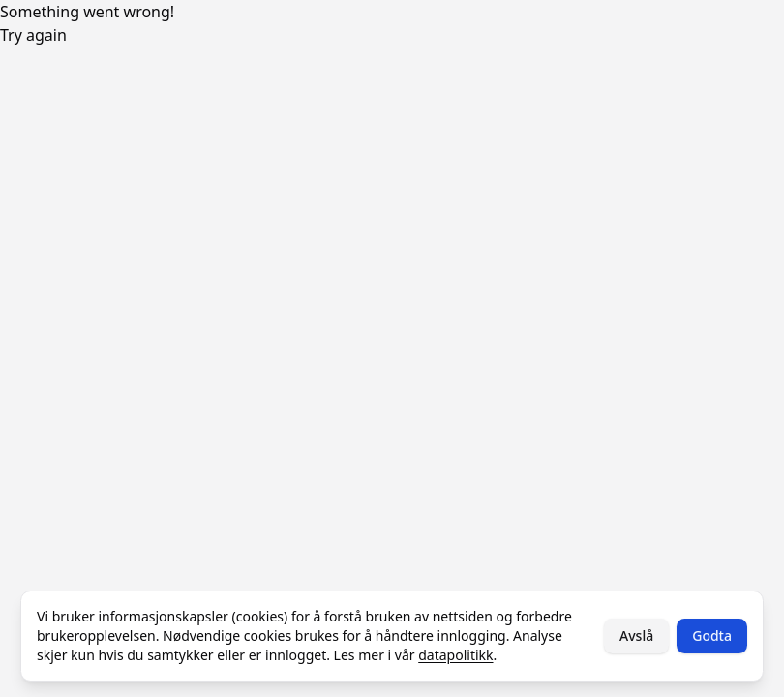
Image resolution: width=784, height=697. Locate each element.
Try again (33, 35)
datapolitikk (455, 655)
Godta (712, 636)
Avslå (636, 636)
